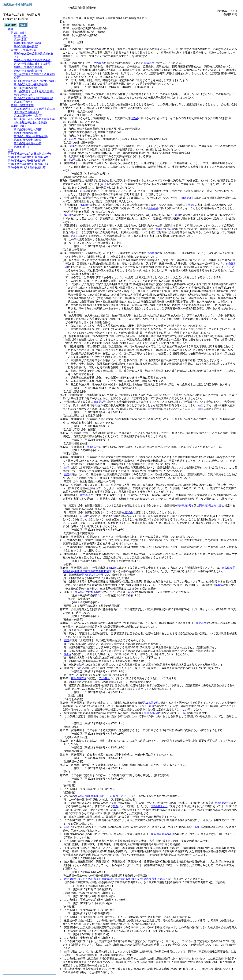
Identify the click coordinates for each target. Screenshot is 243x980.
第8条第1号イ (186, 505)
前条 (72, 146)
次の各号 (99, 63)
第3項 (68, 215)
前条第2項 (187, 198)
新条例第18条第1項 (162, 834)
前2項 (84, 516)
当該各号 (149, 63)
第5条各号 (93, 447)
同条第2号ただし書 (211, 505)
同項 (177, 215)
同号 (150, 409)
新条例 (198, 827)
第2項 (191, 205)
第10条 (129, 512)
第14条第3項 (79, 678)
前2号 (72, 160)
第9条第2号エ (159, 806)
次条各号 (153, 208)
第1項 (84, 205)
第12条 (112, 568)
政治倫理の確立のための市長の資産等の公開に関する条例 (116, 879)
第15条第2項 (150, 703)
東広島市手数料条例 (87, 592)
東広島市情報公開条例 (104, 796)
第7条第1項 (89, 575)
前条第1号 (99, 402)
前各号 (73, 139)
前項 (83, 191)
